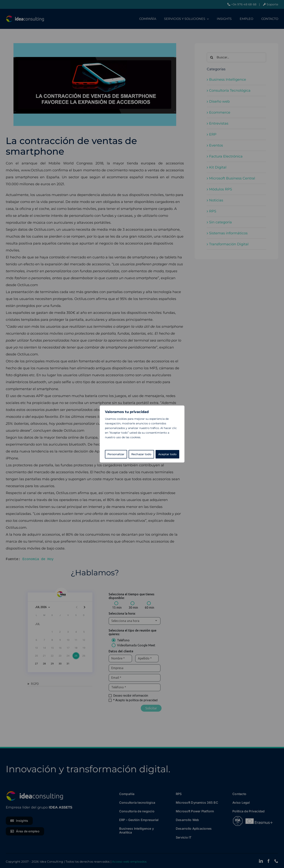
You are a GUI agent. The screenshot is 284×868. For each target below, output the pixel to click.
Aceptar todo (167, 454)
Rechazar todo (141, 454)
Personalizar (116, 454)
